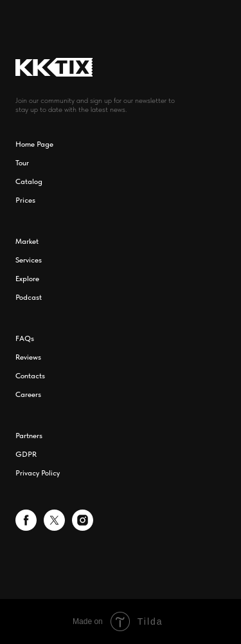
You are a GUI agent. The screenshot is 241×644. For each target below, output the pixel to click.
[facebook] (26, 527)
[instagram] (83, 527)
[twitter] (54, 527)
